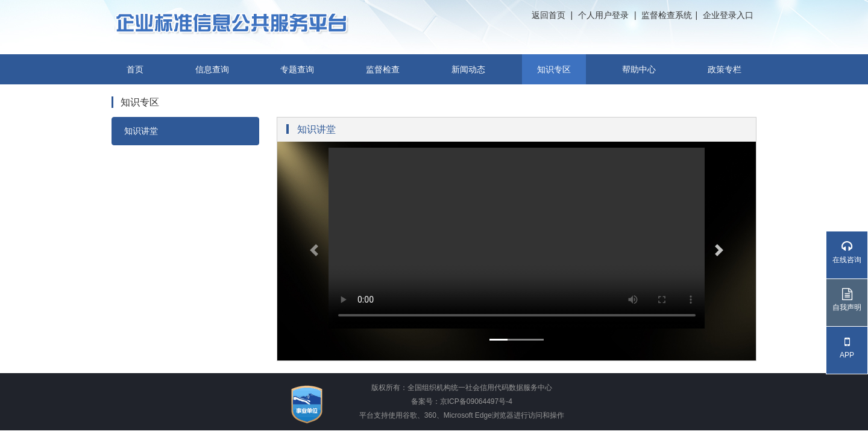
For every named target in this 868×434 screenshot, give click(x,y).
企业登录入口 (728, 15)
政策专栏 (725, 69)
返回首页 (549, 15)
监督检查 (383, 69)
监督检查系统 (667, 15)
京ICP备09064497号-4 (476, 401)
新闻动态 (468, 69)
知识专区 (554, 69)
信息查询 (212, 69)
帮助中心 (639, 69)
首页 (135, 69)
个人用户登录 (603, 15)
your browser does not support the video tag (517, 238)
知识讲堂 (141, 131)
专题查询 (297, 69)
